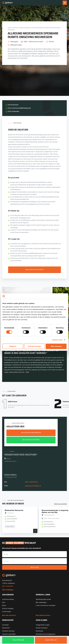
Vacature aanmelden (9, 634)
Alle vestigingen (8, 590)
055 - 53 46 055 (8, 586)
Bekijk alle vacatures (61, 504)
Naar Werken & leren (43, 615)
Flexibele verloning (8, 631)
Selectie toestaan (35, 346)
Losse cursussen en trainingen (46, 605)
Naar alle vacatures (9, 615)
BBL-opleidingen (41, 602)
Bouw (4, 605)
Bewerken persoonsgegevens (46, 634)
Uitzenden (5, 625)
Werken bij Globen (42, 628)
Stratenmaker (7, 612)
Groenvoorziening (24, 28)
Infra (4, 602)
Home (9, 28)
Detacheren (6, 628)
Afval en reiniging (8, 608)
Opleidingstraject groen (43, 599)
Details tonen (57, 340)
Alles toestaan (56, 346)
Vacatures (15, 28)
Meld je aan (34, 567)
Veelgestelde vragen (43, 625)
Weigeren (13, 346)
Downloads (39, 631)
